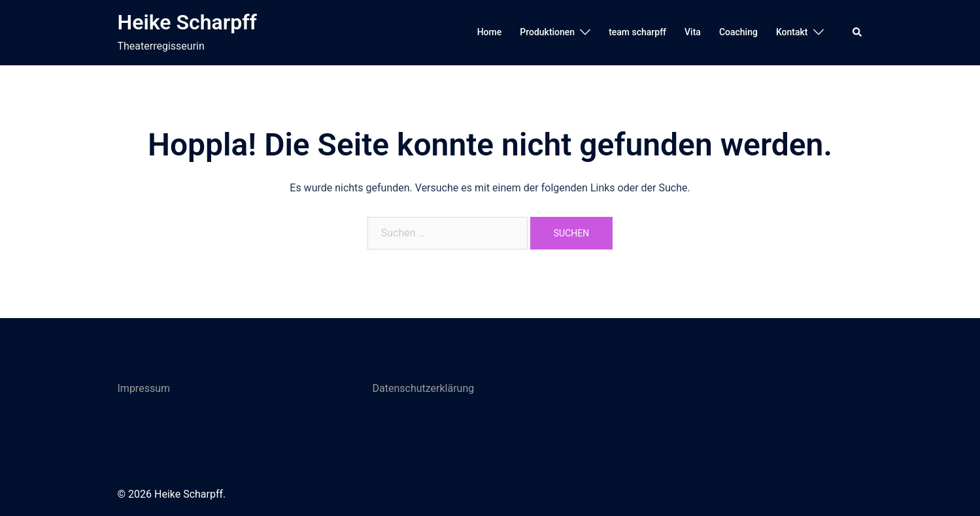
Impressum (144, 388)
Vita (693, 32)
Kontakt (792, 32)
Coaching (738, 32)
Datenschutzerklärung (424, 388)
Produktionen (547, 32)
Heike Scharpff (187, 22)
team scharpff (637, 32)
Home (490, 32)
